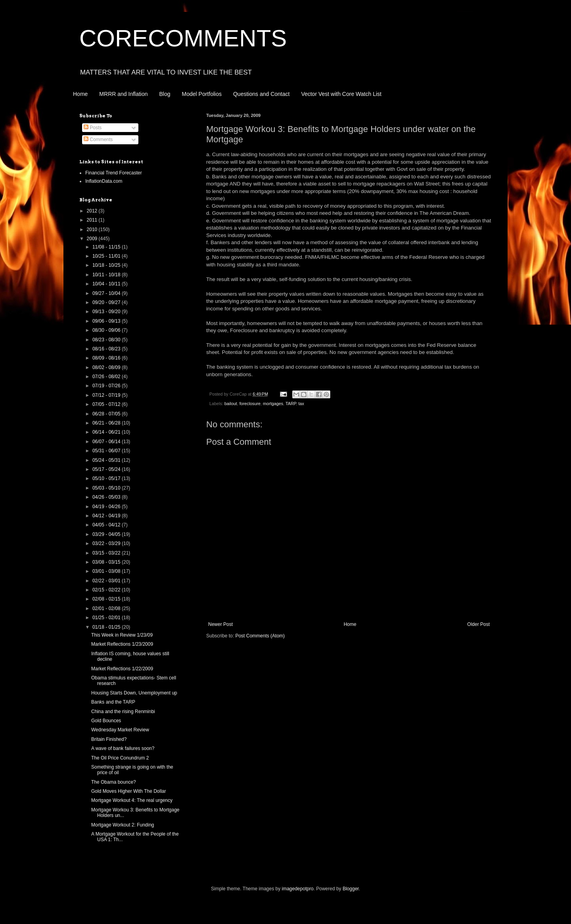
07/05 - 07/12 (107, 404)
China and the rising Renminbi (123, 712)
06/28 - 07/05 (107, 414)
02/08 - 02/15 (107, 599)
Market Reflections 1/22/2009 (122, 669)
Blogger (351, 889)
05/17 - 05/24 (107, 469)
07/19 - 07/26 (107, 386)
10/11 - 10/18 (107, 275)
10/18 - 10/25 (107, 265)
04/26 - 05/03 (107, 497)
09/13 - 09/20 (107, 312)
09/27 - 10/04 (107, 293)
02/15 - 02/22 (107, 590)
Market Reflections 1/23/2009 (122, 644)
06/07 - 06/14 (107, 442)
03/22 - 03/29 (107, 543)
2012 (93, 211)
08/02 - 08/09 (107, 367)
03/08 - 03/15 (107, 562)
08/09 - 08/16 (107, 358)
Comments (98, 140)
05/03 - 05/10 (107, 488)
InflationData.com (104, 181)
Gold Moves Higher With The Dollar (129, 791)
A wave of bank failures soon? (123, 748)
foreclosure (250, 404)
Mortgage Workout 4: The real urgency (132, 800)
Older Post (478, 624)
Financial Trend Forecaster (114, 173)
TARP (291, 404)
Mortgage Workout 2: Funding (123, 825)
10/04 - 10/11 (107, 284)
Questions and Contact (261, 94)
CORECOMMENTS (183, 38)
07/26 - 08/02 (107, 377)
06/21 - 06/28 (107, 423)
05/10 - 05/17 (107, 478)
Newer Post (220, 624)
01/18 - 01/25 (107, 627)
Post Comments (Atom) (260, 636)
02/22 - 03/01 (107, 581)
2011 (93, 220)
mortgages (273, 404)
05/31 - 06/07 (107, 451)
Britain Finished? (109, 739)
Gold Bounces (106, 721)
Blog (165, 94)
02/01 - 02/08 (107, 608)
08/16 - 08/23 (107, 349)
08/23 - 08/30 (107, 340)
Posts (93, 128)
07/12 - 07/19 (107, 395)
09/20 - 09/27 (107, 302)
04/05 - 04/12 (107, 525)
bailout (231, 404)
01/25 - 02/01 (107, 618)
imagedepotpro (298, 889)
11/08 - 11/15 (107, 247)
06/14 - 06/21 (107, 432)
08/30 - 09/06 (107, 330)
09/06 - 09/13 (107, 321)
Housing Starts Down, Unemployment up (134, 693)
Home (80, 94)
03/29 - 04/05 (107, 534)
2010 (93, 230)
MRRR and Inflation (123, 94)
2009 (93, 239)
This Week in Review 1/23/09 (122, 635)
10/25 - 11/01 (107, 256)
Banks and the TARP (113, 702)
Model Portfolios (202, 94)
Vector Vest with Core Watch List (341, 94)
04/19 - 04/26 (107, 507)
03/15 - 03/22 (107, 553)
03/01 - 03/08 (107, 571)
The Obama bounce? (114, 782)
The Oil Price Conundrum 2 (120, 758)
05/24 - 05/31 (107, 460)
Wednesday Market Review (120, 730)
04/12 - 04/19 (107, 516)
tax (301, 404)
